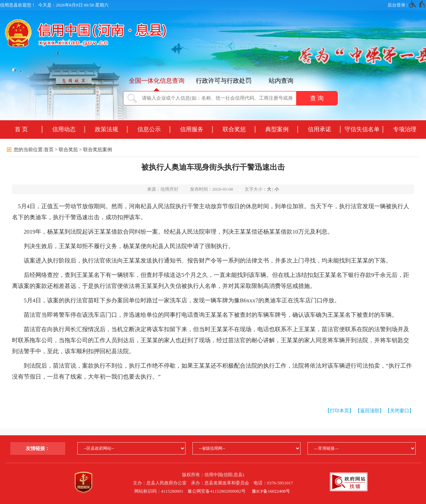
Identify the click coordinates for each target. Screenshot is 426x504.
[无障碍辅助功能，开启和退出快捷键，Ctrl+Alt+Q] (417, 5)
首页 (49, 150)
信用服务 (192, 129)
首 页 (21, 129)
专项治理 (405, 129)
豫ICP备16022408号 (271, 491)
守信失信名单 (362, 129)
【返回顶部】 (370, 411)
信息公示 (149, 129)
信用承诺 (319, 129)
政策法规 (106, 129)
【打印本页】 (339, 411)
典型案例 (277, 129)
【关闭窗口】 (400, 411)
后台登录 (396, 5)
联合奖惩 (234, 129)
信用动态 (64, 129)
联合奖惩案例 (98, 150)
